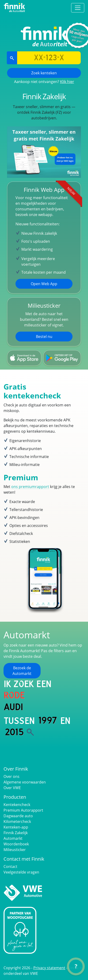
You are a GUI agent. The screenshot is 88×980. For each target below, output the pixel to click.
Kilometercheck (17, 821)
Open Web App (44, 284)
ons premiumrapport (30, 487)
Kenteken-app (16, 827)
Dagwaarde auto (18, 816)
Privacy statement (49, 968)
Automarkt (13, 838)
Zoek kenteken (44, 73)
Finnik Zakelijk (16, 833)
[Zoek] (30, 732)
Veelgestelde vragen (21, 872)
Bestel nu (44, 337)
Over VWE (12, 788)
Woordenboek (16, 844)
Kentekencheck (17, 805)
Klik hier (67, 82)
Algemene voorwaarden (25, 782)
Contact (10, 866)
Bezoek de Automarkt (22, 671)
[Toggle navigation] (78, 8)
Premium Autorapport (23, 810)
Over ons (11, 776)
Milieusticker (15, 850)
